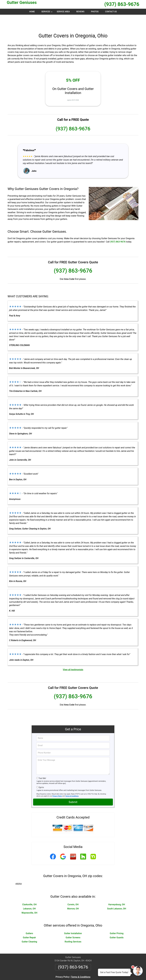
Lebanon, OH (29, 895)
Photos (95, 12)
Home (32, 12)
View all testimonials (73, 656)
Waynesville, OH (29, 900)
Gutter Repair (29, 924)
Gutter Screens (73, 924)
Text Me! (42, 765)
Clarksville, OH (29, 891)
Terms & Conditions (72, 783)
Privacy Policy (57, 783)
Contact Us (111, 12)
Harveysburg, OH (117, 891)
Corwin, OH (73, 891)
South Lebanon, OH (117, 895)
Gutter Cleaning (29, 928)
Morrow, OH (73, 895)
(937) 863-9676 (122, 4)
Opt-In (41, 774)
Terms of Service (93, 974)
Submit (73, 789)
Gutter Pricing (117, 920)
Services (47, 13)
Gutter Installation (73, 920)
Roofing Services (73, 928)
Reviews (80, 12)
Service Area (63, 12)
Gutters (29, 920)
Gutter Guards (117, 924)
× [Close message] (129, 970)
